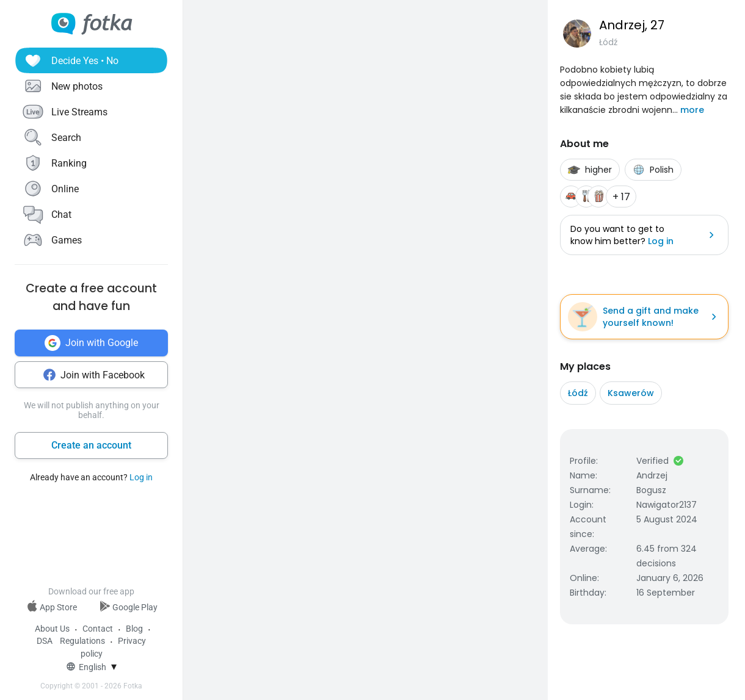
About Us (52, 629)
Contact (98, 629)
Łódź (578, 393)
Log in (141, 477)
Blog (134, 629)
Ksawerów (631, 393)
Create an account (91, 445)
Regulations (82, 641)
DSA (45, 641)
